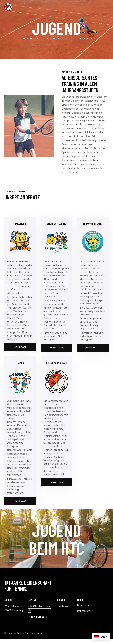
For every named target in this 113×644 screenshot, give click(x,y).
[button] (107, 7)
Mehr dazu (20, 347)
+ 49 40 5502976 (38, 617)
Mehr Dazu (56, 348)
